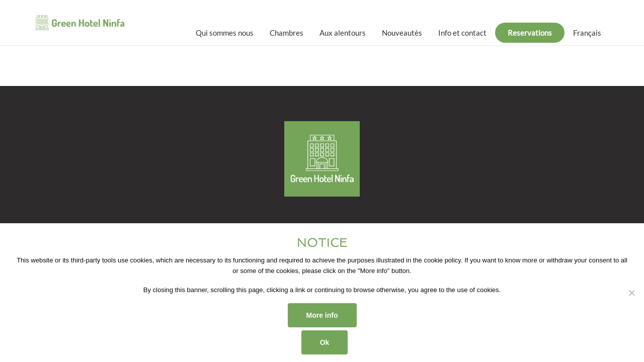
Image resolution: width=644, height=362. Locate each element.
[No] (631, 293)
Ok (325, 342)
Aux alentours (343, 33)
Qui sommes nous (225, 33)
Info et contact (462, 33)
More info (322, 315)
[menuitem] (587, 33)
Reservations (530, 33)
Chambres (287, 33)
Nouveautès (402, 33)
